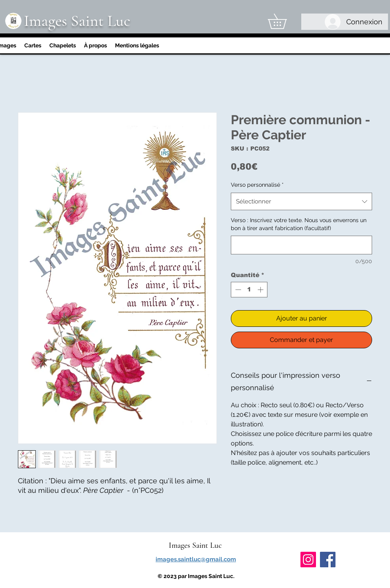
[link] (285, 21)
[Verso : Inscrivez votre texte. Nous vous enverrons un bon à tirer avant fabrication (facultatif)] (301, 245)
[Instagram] (308, 560)
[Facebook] (328, 560)
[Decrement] (237, 290)
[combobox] (301, 201)
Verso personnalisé (257, 185)
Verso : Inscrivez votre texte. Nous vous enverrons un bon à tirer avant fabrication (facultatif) (299, 224)
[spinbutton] (249, 290)
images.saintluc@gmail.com (196, 559)
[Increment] (261, 290)
